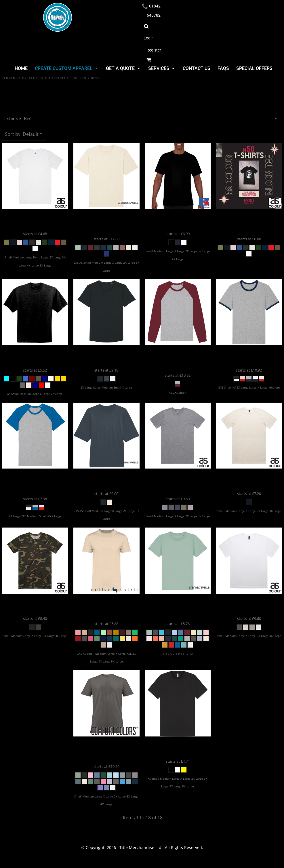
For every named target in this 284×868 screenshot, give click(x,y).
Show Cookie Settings (142, 863)
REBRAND (10, 78)
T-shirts (78, 78)
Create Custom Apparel (44, 78)
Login (149, 38)
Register (154, 50)
